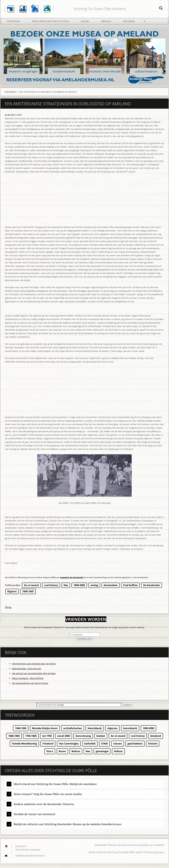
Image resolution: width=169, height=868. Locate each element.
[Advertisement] (84, 210)
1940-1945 (28, 596)
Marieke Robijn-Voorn (45, 733)
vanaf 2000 (64, 741)
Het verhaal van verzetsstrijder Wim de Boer (34, 678)
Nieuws (85, 26)
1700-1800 (31, 741)
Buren (62, 756)
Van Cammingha (69, 749)
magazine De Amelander (72, 582)
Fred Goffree (130, 590)
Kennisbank (95, 733)
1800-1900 (14, 741)
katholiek (90, 749)
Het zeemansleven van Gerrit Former (30, 688)
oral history (51, 590)
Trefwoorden (12, 590)
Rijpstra (12, 596)
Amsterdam (111, 590)
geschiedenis (135, 749)
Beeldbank (129, 26)
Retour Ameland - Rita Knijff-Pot (28, 683)
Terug (8, 612)
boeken (101, 741)
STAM (104, 749)
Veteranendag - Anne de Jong (26, 674)
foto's (50, 756)
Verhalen (106, 26)
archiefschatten (73, 733)
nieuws (118, 749)
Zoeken (161, 9)
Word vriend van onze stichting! (51, 26)
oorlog (94, 590)
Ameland (156, 741)
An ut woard (31, 590)
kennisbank (130, 733)
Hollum (118, 756)
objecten (112, 733)
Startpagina (13, 26)
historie (153, 749)
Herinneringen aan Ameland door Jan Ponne (34, 669)
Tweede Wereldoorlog (24, 749)
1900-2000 (79, 590)
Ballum (76, 756)
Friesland (48, 749)
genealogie (102, 756)
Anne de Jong (83, 741)
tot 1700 (47, 741)
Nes (66, 590)
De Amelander (152, 590)
